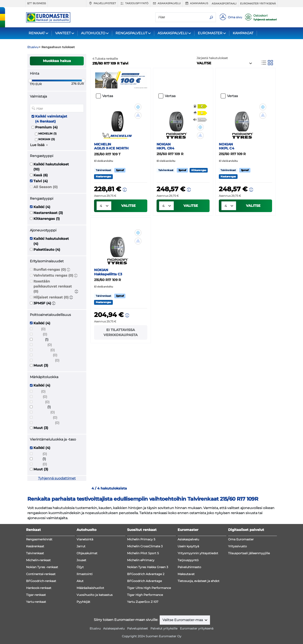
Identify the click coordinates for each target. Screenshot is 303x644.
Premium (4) (46, 127)
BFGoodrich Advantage (144, 581)
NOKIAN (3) (47, 139)
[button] (68, 270)
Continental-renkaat (41, 574)
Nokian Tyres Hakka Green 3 (148, 567)
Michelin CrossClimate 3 (145, 546)
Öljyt (80, 567)
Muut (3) (41, 365)
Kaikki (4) (42, 207)
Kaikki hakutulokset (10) (51, 167)
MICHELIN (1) (47, 134)
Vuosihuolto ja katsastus (95, 595)
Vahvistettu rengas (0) (53, 275)
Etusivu (95, 628)
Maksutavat (186, 574)
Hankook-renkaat (39, 588)
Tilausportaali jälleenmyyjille (249, 553)
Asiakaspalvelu (166, 3)
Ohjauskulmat (87, 553)
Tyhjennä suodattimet (57, 478)
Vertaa (108, 96)
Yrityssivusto (237, 546)
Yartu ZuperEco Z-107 (143, 602)
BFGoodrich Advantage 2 (146, 574)
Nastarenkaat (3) (48, 213)
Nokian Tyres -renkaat (42, 567)
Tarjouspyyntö (134, 3)
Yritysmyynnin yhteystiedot (198, 553)
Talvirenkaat (35, 553)
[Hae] (181, 17)
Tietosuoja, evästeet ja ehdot (199, 581)
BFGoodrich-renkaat (41, 581)
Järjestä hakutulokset (212, 58)
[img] (138, 107)
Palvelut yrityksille (164, 628)
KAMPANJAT (243, 33)
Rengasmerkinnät (39, 539)
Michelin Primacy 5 (141, 539)
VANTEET (63, 33)
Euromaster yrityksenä (258, 3)
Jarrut (81, 546)
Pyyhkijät (83, 602)
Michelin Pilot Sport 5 (143, 553)
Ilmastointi (85, 574)
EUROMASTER (210, 33)
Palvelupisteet (102, 3)
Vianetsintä (85, 539)
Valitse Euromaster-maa (183, 620)
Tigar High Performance (145, 595)
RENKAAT (37, 33)
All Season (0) (46, 187)
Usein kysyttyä (188, 546)
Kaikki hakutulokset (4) (51, 241)
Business (37, 3)
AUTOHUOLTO (93, 33)
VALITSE (128, 206)
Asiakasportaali (224, 3)
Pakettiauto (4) (47, 250)
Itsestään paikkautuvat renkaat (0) (53, 286)
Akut (80, 581)
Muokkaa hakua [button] (57, 61)
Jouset (81, 560)
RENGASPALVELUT (131, 33)
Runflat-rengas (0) (50, 270)
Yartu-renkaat (36, 602)
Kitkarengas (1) (47, 219)
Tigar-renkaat (36, 595)
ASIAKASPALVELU (173, 33)
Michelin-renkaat (38, 560)
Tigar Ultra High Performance (149, 588)
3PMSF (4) (42, 303)
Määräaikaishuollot (90, 588)
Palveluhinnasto (189, 567)
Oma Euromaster (241, 539)
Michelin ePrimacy (141, 560)
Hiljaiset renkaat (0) (51, 297)
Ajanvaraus (196, 3)
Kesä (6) (41, 175)
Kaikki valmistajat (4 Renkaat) (51, 119)
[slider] (30, 80)
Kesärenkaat (35, 546)
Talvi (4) (41, 181)
